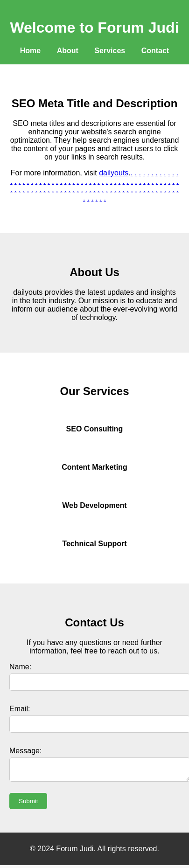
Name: (20, 667)
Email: (20, 709)
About (68, 51)
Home (30, 51)
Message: (25, 751)
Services (110, 51)
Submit (28, 804)
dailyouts (114, 173)
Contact (155, 51)
